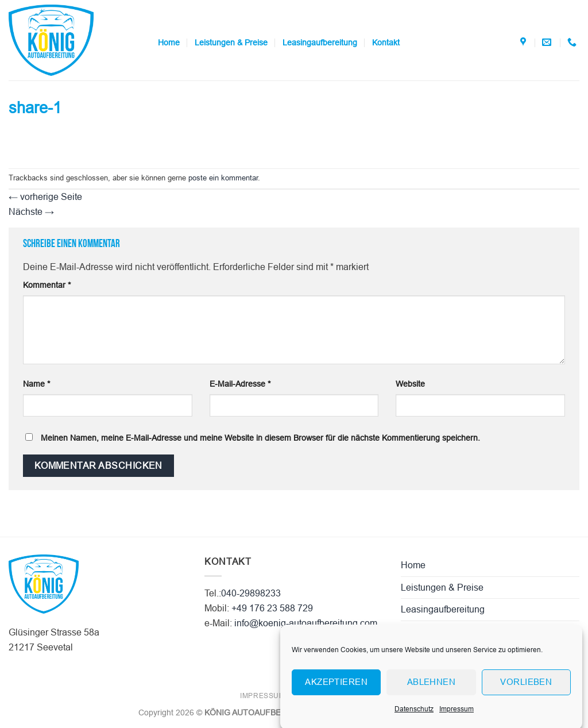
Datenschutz (414, 715)
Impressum (457, 715)
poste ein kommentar (223, 178)
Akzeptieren (336, 687)
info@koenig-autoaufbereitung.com (306, 623)
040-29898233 (251, 593)
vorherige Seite (45, 197)
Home (169, 43)
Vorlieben (526, 687)
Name (36, 384)
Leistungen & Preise (231, 43)
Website (410, 384)
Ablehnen (432, 687)
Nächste (31, 212)
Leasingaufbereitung (320, 43)
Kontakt (386, 43)
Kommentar (47, 285)
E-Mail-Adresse (240, 384)
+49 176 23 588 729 (272, 608)
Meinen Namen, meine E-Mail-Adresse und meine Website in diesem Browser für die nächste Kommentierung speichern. (260, 438)
